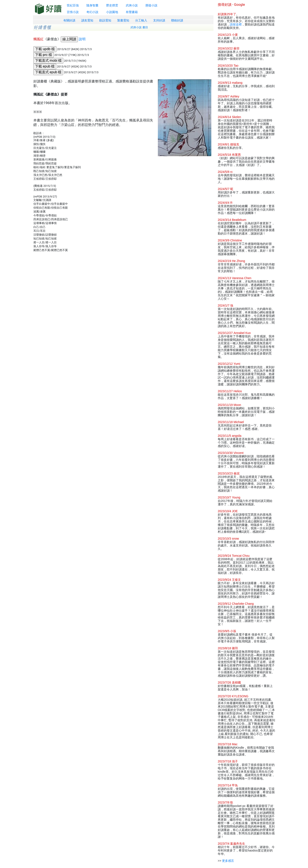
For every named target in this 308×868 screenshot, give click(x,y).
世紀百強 (73, 5)
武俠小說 (132, 5)
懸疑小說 (151, 5)
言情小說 (73, 12)
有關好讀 (69, 20)
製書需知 (123, 20)
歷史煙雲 (112, 5)
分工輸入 (141, 20)
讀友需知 (87, 20)
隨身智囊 (92, 5)
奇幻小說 (92, 12)
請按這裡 (236, 24)
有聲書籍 (132, 12)
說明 (82, 39)
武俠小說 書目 (139, 27)
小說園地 (112, 12)
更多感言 (228, 861)
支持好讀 (159, 20)
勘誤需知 (105, 20)
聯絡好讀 (177, 20)
